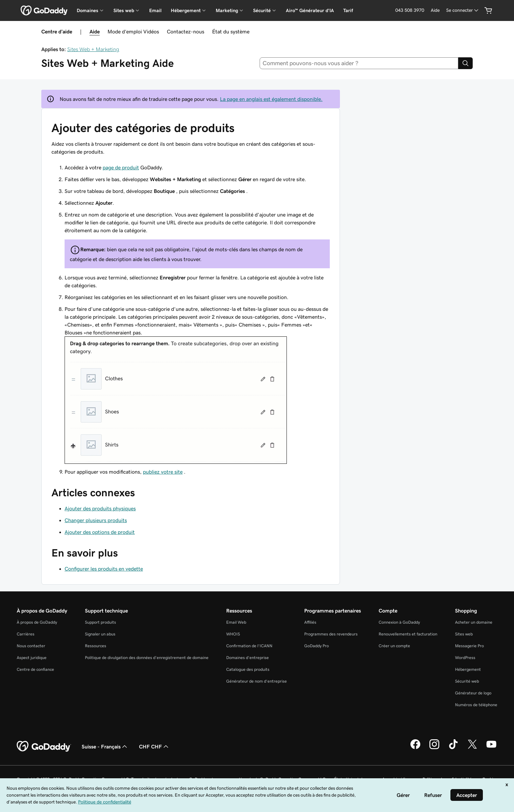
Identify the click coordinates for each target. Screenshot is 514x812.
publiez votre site (163, 472)
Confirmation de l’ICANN (249, 646)
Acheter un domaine (474, 622)
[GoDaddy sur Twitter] (472, 748)
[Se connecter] (463, 10)
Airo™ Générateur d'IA (310, 10)
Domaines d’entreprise (247, 658)
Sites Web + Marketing (93, 49)
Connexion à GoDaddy (399, 622)
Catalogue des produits (248, 669)
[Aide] (435, 10)
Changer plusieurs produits (96, 520)
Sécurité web (467, 681)
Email (155, 10)
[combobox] (359, 63)
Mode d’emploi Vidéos (133, 31)
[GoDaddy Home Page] (44, 746)
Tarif (348, 10)
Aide (95, 31)
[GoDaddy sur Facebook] (415, 748)
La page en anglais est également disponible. (271, 99)
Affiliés (310, 622)
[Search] (465, 63)
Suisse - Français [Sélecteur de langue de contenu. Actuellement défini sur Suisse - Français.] (105, 746)
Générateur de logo (473, 693)
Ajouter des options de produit (100, 532)
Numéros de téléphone (476, 705)
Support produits (100, 622)
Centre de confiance (35, 669)
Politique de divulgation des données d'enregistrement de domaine (147, 658)
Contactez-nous (186, 31)
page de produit (121, 167)
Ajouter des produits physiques (100, 508)
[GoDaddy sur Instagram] (434, 748)
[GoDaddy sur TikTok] (453, 748)
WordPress (465, 658)
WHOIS (233, 634)
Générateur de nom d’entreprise (257, 681)
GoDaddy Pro (316, 646)
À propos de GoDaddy (37, 622)
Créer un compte (394, 646)
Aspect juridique (32, 658)
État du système (231, 31)
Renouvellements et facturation (408, 634)
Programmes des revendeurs (331, 634)
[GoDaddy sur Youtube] (491, 748)
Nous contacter (31, 646)
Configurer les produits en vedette (104, 569)
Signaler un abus (100, 634)
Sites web (464, 634)
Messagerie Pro (469, 646)
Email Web (236, 622)
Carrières (26, 634)
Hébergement (468, 669)
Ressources (96, 646)
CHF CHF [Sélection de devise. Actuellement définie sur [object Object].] (154, 746)
